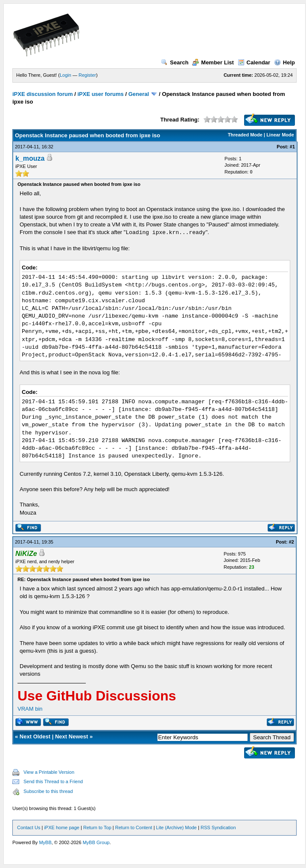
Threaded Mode (245, 135)
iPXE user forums (100, 94)
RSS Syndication (218, 827)
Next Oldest (35, 736)
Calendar (254, 62)
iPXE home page (62, 827)
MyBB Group (96, 842)
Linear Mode (280, 135)
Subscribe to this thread (48, 791)
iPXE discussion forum (43, 94)
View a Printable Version (49, 772)
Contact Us (29, 827)
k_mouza (30, 158)
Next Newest (71, 736)
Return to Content (134, 827)
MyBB (45, 842)
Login (66, 75)
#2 (291, 542)
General (139, 94)
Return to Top (97, 827)
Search (175, 62)
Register (87, 75)
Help (284, 62)
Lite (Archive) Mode (176, 827)
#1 (292, 147)
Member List (213, 62)
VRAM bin (30, 709)
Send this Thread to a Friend (53, 781)
